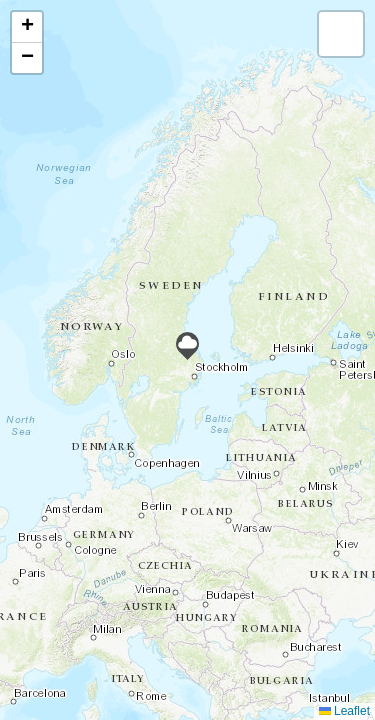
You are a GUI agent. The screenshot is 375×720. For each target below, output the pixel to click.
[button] (187, 346)
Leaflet (344, 711)
